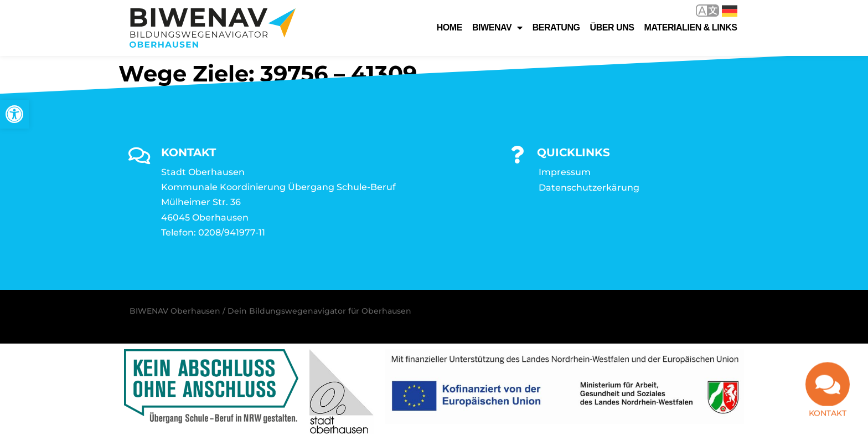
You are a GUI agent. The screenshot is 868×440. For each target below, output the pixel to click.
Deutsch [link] (730, 11)
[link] (14, 114)
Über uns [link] (612, 27)
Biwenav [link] (497, 28)
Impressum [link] (565, 172)
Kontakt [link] (828, 421)
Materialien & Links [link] (691, 27)
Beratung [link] (556, 27)
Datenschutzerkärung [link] (589, 188)
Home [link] (449, 27)
